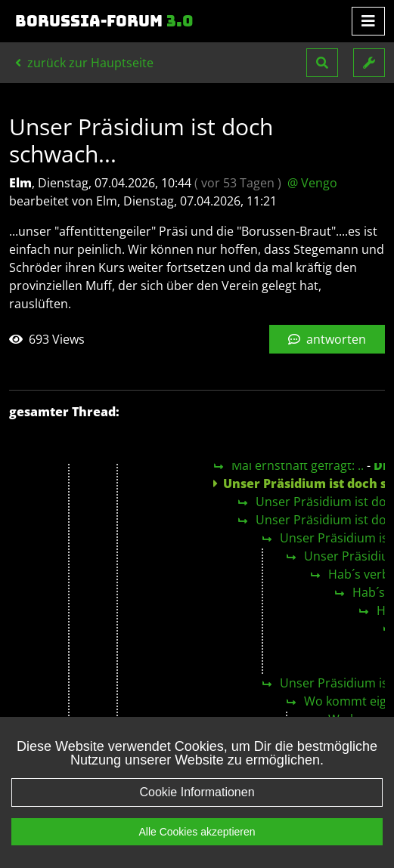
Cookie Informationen (197, 807)
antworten (327, 339)
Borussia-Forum (104, 21)
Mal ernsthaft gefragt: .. (298, 465)
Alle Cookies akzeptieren (197, 847)
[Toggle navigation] (368, 21)
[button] (322, 63)
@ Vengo (312, 183)
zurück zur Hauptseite (84, 63)
